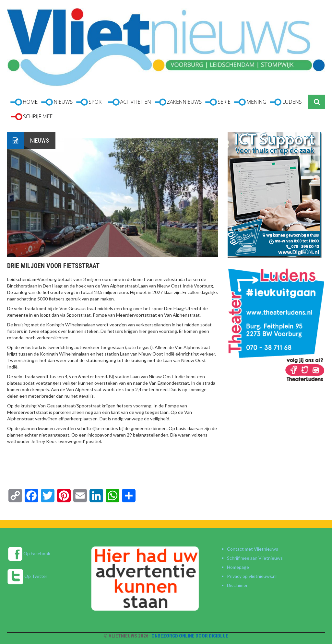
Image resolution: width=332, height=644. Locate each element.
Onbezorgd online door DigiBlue (190, 636)
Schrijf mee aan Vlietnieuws (255, 558)
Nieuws (40, 141)
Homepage (238, 567)
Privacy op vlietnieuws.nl (252, 576)
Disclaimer (237, 585)
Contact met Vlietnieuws (253, 549)
